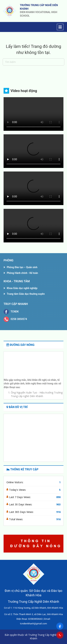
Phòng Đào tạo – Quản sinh (22, 267)
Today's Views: (18, 490)
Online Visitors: (15, 482)
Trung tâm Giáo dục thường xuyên (26, 294)
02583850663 (35, 619)
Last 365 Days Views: (22, 512)
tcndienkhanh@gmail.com (33, 624)
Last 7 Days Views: (20, 497)
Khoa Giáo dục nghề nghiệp (22, 288)
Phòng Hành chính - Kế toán (22, 273)
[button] (59, 544)
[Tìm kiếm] (33, 62)
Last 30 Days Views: (21, 504)
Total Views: (16, 519)
